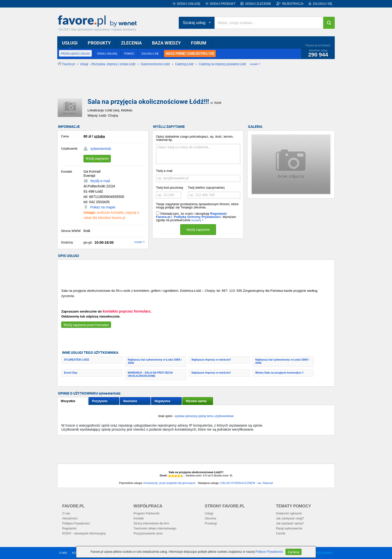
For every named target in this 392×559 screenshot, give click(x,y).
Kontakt (139, 518)
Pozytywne (100, 401)
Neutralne (130, 401)
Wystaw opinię (196, 401)
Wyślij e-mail (100, 181)
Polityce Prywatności (269, 552)
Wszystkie (68, 401)
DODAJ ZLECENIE (258, 4)
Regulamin (69, 528)
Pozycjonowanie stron (148, 533)
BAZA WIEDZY (166, 43)
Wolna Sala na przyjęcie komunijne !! (279, 373)
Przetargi (211, 523)
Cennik (281, 533)
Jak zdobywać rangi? (290, 518)
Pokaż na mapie (103, 207)
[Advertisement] (178, 86)
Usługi (209, 513)
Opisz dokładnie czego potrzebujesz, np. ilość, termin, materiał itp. (195, 138)
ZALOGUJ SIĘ (322, 4)
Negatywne (162, 401)
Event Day (71, 373)
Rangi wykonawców (289, 528)
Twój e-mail (164, 171)
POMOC (129, 53)
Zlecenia (210, 518)
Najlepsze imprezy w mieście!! (211, 360)
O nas (66, 513)
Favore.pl (98, 21)
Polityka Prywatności (76, 523)
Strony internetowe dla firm (151, 523)
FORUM (199, 43)
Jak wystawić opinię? (290, 523)
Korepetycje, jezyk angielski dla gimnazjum (169, 483)
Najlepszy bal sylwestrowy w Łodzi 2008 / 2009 (155, 361)
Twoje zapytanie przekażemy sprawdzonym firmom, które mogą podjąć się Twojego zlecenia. (197, 206)
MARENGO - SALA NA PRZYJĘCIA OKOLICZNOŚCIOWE (150, 374)
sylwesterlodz (101, 149)
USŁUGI (70, 43)
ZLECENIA (131, 43)
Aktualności (70, 518)
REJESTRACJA (293, 4)
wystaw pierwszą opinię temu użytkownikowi (204, 416)
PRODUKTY (99, 43)
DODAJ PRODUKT (223, 4)
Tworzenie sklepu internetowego (155, 528)
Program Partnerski (146, 513)
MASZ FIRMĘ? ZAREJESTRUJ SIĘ (190, 54)
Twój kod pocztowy (170, 188)
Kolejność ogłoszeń (289, 513)
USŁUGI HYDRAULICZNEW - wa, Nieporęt (246, 483)
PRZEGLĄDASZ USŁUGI (75, 53)
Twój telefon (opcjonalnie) (206, 188)
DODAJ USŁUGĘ (189, 4)
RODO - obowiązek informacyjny (84, 533)
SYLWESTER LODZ (77, 360)
